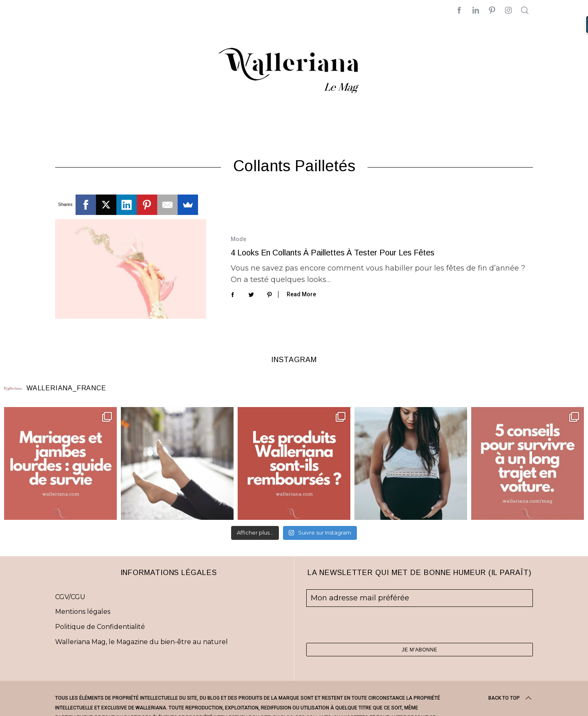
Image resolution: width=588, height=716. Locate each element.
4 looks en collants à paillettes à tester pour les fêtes (333, 253)
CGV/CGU (70, 597)
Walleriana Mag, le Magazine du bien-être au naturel (141, 642)
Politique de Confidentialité (100, 627)
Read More (301, 294)
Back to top (511, 698)
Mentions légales (83, 612)
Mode (238, 239)
